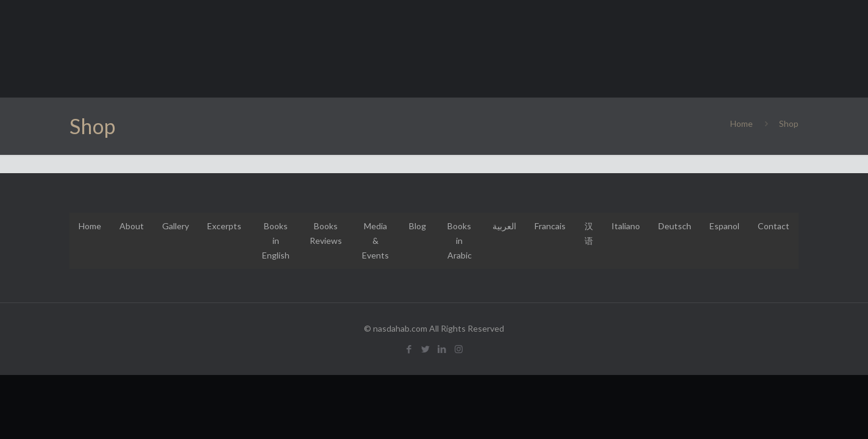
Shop (789, 123)
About (132, 226)
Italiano (626, 226)
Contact (774, 226)
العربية (504, 226)
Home (742, 123)
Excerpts (224, 226)
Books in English (276, 241)
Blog (418, 226)
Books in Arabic (460, 241)
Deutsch (675, 226)
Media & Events (375, 241)
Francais (550, 226)
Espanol (724, 226)
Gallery (176, 226)
